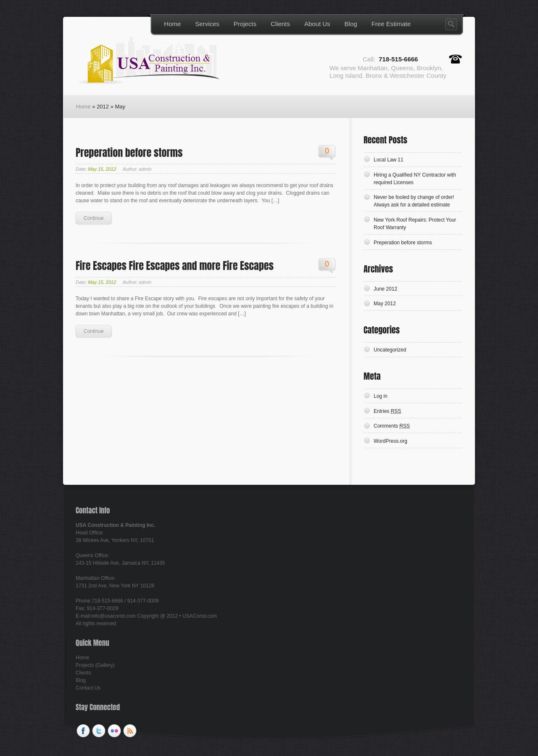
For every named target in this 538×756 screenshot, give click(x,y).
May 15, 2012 (102, 169)
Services (207, 24)
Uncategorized (390, 350)
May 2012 (385, 304)
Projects (245, 24)
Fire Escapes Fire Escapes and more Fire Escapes (175, 266)
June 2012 (385, 289)
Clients (280, 24)
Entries (387, 411)
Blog (351, 24)
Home (172, 24)
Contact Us (88, 688)
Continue (94, 218)
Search (451, 24)
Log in (381, 396)
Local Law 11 (389, 160)
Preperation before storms (129, 153)
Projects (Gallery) (95, 665)
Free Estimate (391, 24)
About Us (317, 24)
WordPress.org (390, 441)
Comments (392, 426)
